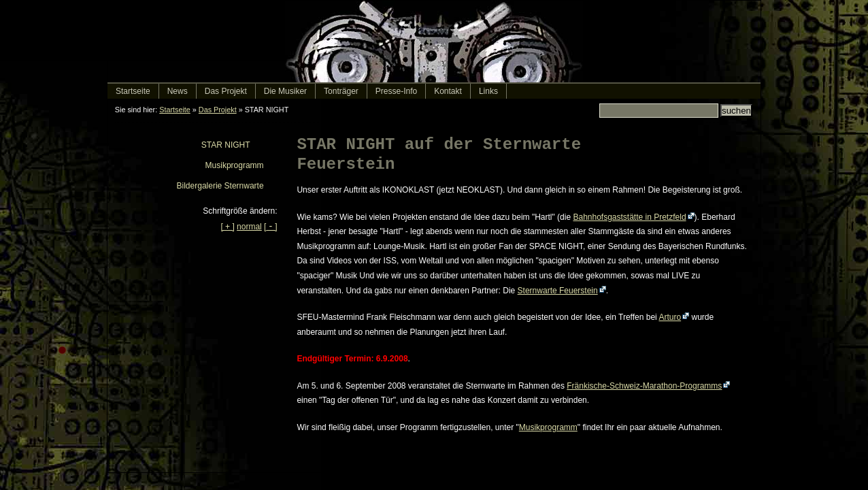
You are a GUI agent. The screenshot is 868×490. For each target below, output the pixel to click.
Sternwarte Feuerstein (558, 291)
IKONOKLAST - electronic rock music (434, 42)
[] (270, 227)
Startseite (175, 110)
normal (249, 227)
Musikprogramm (548, 427)
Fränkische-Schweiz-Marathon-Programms (644, 386)
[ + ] (227, 227)
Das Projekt (218, 110)
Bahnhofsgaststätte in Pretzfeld (629, 217)
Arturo (670, 317)
